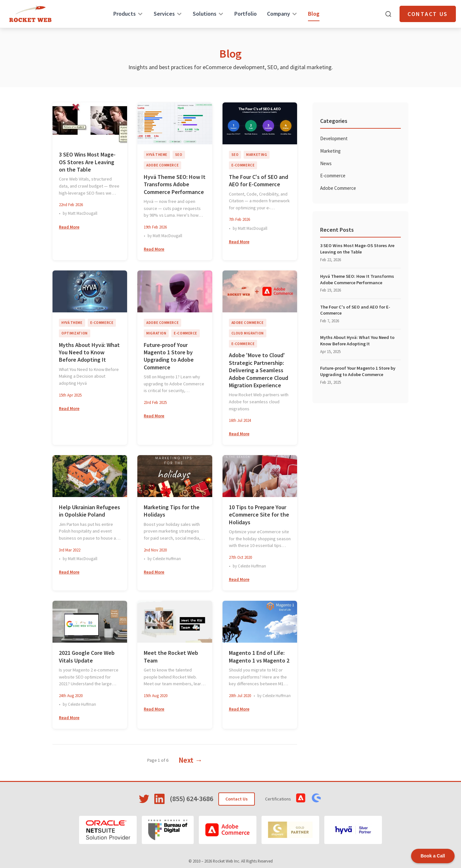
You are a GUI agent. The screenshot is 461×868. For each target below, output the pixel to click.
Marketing (330, 151)
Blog (314, 14)
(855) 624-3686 (191, 799)
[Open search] (388, 14)
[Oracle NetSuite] (108, 830)
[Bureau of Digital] (168, 830)
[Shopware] (290, 830)
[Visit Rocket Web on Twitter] (144, 799)
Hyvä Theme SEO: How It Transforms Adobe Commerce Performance (357, 279)
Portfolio (246, 14)
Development (334, 138)
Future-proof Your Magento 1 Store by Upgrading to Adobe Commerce (358, 371)
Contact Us (428, 14)
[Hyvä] (353, 830)
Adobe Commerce (338, 188)
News (326, 163)
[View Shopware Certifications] (316, 798)
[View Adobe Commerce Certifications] (301, 798)
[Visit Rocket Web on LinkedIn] (159, 799)
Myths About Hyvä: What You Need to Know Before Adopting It (357, 341)
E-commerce (333, 176)
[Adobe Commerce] (228, 830)
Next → (190, 760)
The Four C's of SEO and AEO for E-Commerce (355, 310)
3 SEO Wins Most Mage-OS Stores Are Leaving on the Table (357, 249)
